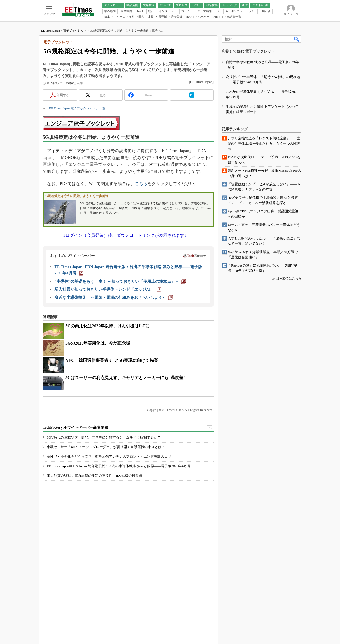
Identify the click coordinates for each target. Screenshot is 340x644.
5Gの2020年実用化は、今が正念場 (98, 343)
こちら (141, 184)
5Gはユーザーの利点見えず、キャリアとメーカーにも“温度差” (125, 378)
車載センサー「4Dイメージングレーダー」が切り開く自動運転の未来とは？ (106, 447)
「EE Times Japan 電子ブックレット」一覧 (76, 108)
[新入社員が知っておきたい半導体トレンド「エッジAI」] (108, 289)
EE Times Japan (51, 31)
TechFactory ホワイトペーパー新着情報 (75, 428)
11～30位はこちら (289, 278)
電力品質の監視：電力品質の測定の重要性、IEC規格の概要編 (94, 476)
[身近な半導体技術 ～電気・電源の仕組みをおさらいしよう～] (114, 298)
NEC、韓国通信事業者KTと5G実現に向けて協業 (112, 360)
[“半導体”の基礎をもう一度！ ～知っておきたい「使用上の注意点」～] (120, 281)
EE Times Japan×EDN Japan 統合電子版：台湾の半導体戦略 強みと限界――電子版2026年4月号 (119, 466)
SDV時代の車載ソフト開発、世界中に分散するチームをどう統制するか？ (104, 437)
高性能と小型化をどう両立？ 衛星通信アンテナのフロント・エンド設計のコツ (109, 456)
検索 (297, 39)
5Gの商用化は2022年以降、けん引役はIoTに (107, 326)
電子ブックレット (75, 31)
